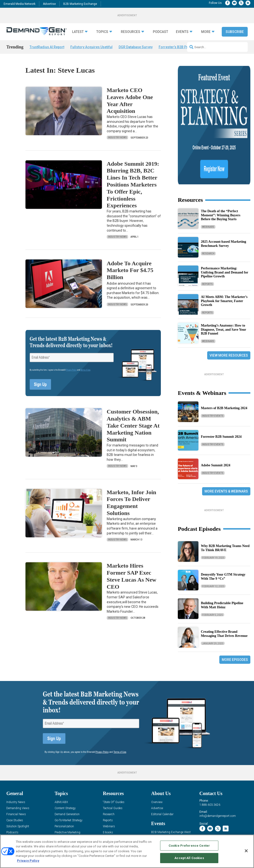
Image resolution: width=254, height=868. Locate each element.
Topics (102, 32)
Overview (157, 760)
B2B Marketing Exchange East (171, 796)
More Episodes (235, 602)
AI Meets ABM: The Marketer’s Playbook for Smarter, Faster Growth (224, 243)
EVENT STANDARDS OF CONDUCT (183, 832)
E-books (108, 790)
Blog (9, 796)
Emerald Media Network (20, 4)
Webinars (208, 169)
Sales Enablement (66, 802)
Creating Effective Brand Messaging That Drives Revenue (224, 576)
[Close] (246, 851)
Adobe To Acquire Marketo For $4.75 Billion (130, 270)
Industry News (117, 137)
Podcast (160, 32)
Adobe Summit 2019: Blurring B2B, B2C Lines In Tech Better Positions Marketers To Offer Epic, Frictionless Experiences (133, 185)
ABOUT (89, 832)
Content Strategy (65, 766)
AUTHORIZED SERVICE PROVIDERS (134, 832)
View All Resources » (116, 808)
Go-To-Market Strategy (69, 778)
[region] (127, 851)
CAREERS (102, 832)
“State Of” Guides (114, 760)
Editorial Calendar (162, 772)
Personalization (64, 784)
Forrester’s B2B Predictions (181, 47)
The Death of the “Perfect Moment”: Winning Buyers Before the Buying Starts (221, 158)
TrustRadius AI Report (47, 47)
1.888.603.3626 (210, 762)
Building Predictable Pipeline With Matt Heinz (222, 547)
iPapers (108, 802)
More (206, 32)
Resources (131, 32)
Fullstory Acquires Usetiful (91, 47)
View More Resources (229, 298)
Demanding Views (18, 766)
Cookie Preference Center (189, 846)
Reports (207, 226)
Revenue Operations (67, 796)
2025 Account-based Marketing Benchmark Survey (224, 186)
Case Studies (15, 778)
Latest (78, 32)
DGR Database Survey (136, 47)
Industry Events (213, 358)
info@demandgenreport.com (218, 773)
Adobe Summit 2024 (216, 408)
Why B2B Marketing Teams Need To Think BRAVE (225, 490)
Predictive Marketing (67, 790)
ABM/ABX (61, 760)
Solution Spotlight (18, 784)
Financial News (16, 772)
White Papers (111, 796)
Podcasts (12, 790)
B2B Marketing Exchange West (171, 790)
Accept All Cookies (189, 858)
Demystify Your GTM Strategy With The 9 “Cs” (223, 519)
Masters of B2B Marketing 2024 (224, 350)
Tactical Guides (113, 766)
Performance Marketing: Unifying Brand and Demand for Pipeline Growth (225, 215)
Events (182, 32)
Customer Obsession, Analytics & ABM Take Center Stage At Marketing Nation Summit (133, 426)
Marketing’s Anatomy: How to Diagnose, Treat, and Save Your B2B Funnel (224, 272)
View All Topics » (65, 808)
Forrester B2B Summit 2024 (221, 379)
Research (208, 196)
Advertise (49, 4)
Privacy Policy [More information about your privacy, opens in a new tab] (28, 861)
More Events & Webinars (226, 434)
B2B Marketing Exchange (80, 4)
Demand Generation (67, 772)
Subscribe (235, 32)
